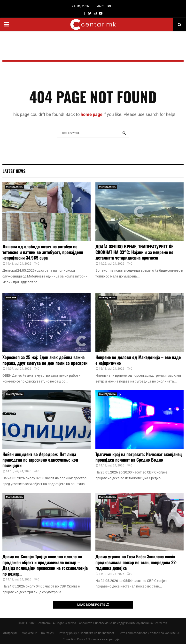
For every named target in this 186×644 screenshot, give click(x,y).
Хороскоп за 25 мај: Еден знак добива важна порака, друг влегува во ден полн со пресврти (45, 360)
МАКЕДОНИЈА (14, 187)
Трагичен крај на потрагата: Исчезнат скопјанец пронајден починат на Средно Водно (139, 457)
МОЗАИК (11, 298)
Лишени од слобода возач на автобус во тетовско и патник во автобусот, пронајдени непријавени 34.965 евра (43, 252)
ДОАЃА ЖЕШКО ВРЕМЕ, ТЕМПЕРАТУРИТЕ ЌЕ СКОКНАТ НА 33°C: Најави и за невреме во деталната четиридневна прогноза (134, 252)
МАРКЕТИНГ (105, 6)
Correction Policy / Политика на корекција (91, 639)
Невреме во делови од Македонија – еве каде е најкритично (138, 360)
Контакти (48, 633)
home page (92, 114)
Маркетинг (29, 633)
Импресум (10, 633)
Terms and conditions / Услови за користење (149, 633)
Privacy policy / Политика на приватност (87, 633)
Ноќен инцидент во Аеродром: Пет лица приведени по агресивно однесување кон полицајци (40, 460)
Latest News (14, 171)
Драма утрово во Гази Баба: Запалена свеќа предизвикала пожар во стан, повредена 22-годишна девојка (136, 562)
